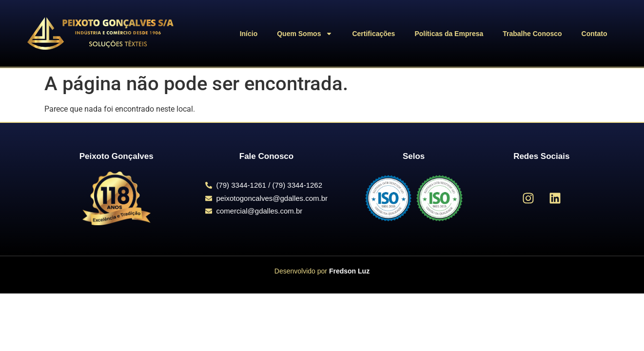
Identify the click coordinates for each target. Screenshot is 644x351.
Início (249, 34)
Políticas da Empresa (449, 34)
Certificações (373, 34)
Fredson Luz (349, 271)
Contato (595, 34)
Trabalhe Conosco (532, 34)
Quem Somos (305, 34)
